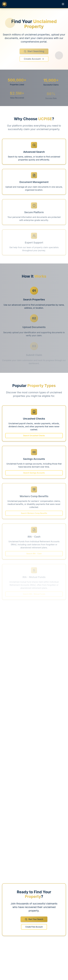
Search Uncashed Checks (34, 437)
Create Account (34, 60)
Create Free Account (34, 928)
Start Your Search (34, 921)
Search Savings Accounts (34, 474)
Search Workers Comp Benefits (34, 514)
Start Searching (34, 53)
